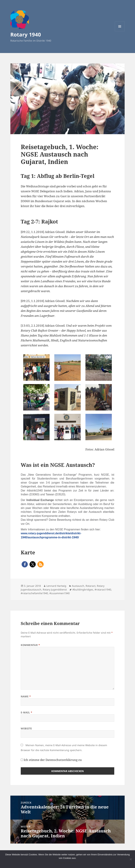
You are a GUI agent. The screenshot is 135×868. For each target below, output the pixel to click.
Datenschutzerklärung (62, 760)
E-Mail (26, 712)
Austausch (78, 586)
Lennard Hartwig (56, 586)
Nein (62, 863)
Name (26, 696)
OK (57, 863)
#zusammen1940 (60, 593)
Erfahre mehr (73, 863)
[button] (25, 564)
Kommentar (30, 645)
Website (26, 728)
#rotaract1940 (103, 589)
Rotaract (91, 586)
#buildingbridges (83, 589)
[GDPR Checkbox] (22, 760)
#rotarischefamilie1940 (34, 593)
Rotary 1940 (26, 34)
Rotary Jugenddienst (55, 589)
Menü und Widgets (120, 31)
